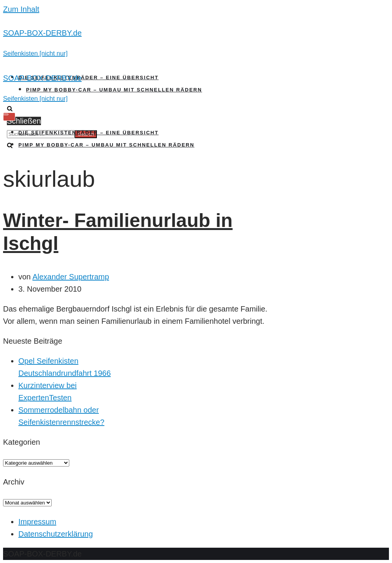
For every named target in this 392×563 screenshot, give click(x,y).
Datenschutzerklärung (56, 534)
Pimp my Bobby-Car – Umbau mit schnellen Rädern (114, 90)
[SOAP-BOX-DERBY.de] (196, 43)
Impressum (37, 522)
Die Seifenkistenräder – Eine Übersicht (88, 78)
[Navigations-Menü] (9, 117)
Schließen (24, 121)
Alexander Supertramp (71, 277)
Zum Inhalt (21, 9)
